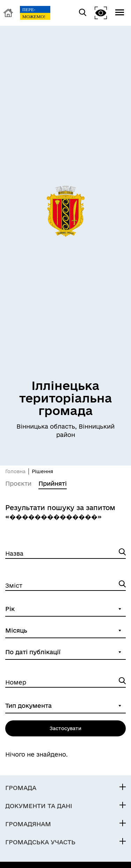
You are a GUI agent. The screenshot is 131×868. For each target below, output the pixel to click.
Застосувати (65, 728)
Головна (15, 471)
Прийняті (53, 483)
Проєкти (18, 483)
